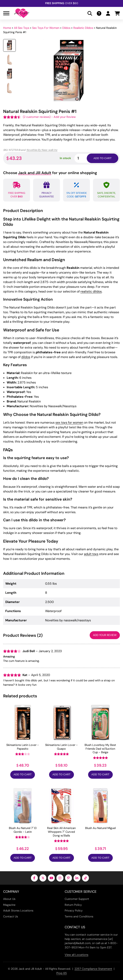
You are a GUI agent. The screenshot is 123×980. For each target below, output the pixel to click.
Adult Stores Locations (18, 911)
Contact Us (11, 916)
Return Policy (73, 905)
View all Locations (76, 955)
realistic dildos (91, 291)
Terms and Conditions (79, 916)
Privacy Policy (74, 911)
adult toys (91, 554)
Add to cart (102, 158)
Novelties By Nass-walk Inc (42, 150)
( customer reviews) (37, 117)
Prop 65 (62, 973)
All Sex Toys (22, 28)
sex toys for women (69, 422)
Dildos (66, 28)
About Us (9, 899)
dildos (26, 357)
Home (7, 28)
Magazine (9, 905)
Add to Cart (23, 774)
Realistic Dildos (83, 28)
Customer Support (77, 899)
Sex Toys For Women (46, 28)
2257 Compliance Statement (93, 969)
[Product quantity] (85, 158)
